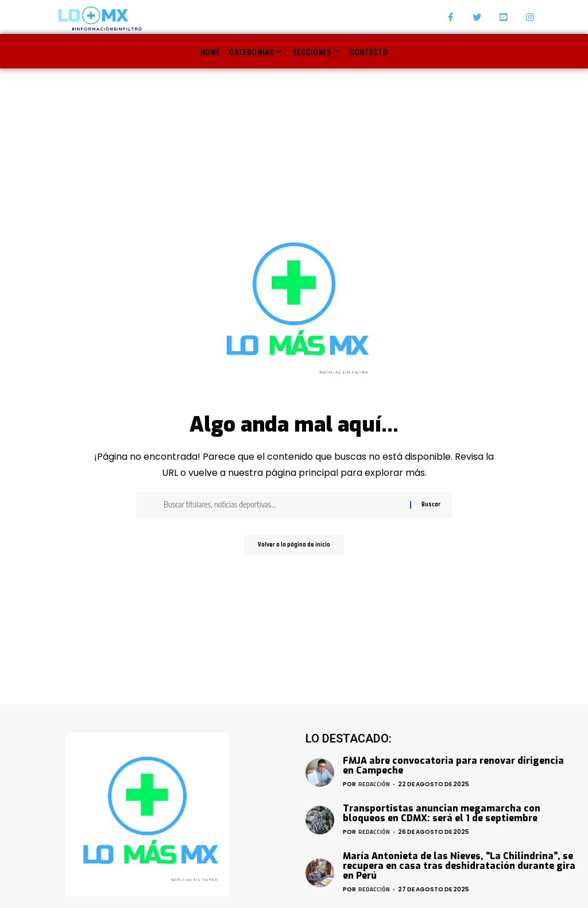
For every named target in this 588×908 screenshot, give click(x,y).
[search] (529, 51)
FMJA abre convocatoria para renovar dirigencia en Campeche (453, 765)
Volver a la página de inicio (294, 547)
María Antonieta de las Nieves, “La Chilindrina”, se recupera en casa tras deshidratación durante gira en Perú (459, 866)
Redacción (374, 784)
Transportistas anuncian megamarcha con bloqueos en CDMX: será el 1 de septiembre (442, 813)
